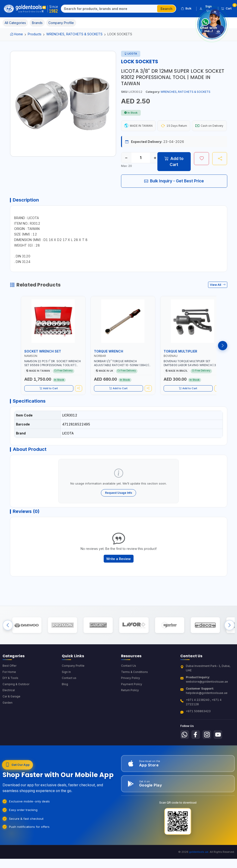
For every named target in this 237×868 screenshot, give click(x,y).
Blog (65, 706)
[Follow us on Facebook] (196, 756)
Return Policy (130, 713)
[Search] (109, 9)
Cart (228, 8)
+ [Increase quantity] (155, 171)
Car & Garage (12, 719)
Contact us (69, 700)
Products (35, 34)
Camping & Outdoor (16, 706)
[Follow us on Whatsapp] (185, 756)
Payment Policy (132, 706)
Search (166, 9)
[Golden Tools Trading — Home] (31, 9)
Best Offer (10, 687)
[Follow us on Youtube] (220, 756)
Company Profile (73, 687)
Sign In (66, 694)
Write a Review (118, 577)
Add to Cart (174, 175)
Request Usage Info (119, 509)
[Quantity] (141, 171)
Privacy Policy (131, 700)
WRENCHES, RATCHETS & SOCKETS (74, 34)
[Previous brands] (8, 645)
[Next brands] (229, 645)
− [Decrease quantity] (126, 171)
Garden (8, 725)
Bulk (186, 9)
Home (17, 34)
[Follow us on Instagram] (208, 756)
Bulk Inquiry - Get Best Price (174, 194)
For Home (9, 694)
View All (218, 299)
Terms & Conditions (135, 694)
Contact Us (129, 687)
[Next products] (223, 360)
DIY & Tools (11, 700)
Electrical (9, 713)
